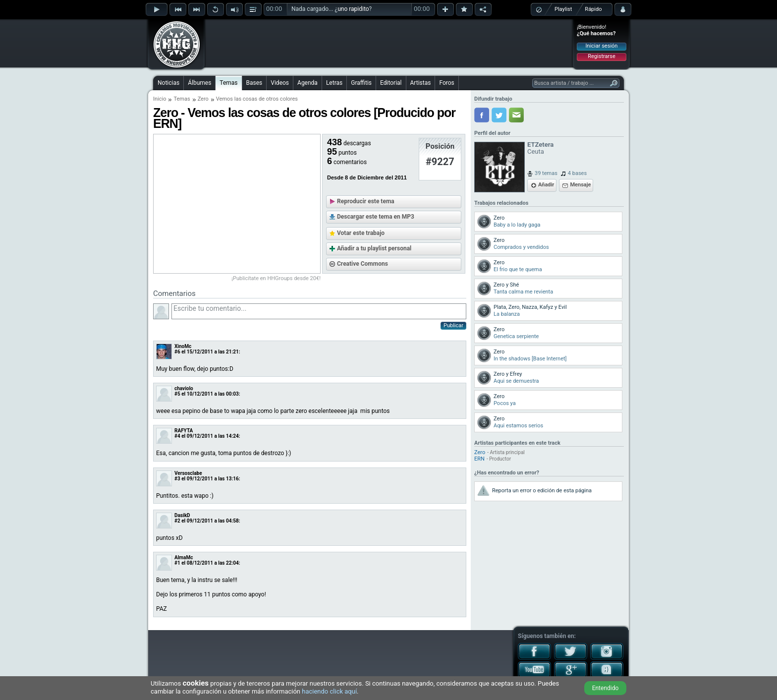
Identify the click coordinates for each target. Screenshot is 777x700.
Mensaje (580, 185)
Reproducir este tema (366, 201)
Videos (280, 83)
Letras (334, 83)
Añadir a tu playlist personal (374, 248)
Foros (446, 83)
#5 (177, 394)
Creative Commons (362, 264)
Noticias (168, 83)
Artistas (421, 83)
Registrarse (601, 56)
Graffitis (361, 83)
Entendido (606, 688)
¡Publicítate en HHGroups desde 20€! (276, 278)
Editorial (391, 83)
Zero (203, 99)
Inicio (160, 99)
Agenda (307, 83)
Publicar (453, 325)
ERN (479, 459)
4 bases (577, 173)
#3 (177, 479)
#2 (177, 521)
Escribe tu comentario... (319, 311)
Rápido (593, 9)
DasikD (182, 515)
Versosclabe (188, 473)
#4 (177, 436)
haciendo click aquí (329, 691)
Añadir (546, 185)
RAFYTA (184, 431)
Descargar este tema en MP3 (376, 217)
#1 (177, 563)
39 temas (546, 173)
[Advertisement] (389, 43)
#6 (177, 352)
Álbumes (199, 83)
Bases (254, 83)
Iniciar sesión (602, 46)
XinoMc (183, 346)
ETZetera (540, 145)
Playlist (563, 9)
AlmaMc (184, 557)
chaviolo (184, 388)
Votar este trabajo (361, 233)
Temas (228, 83)
